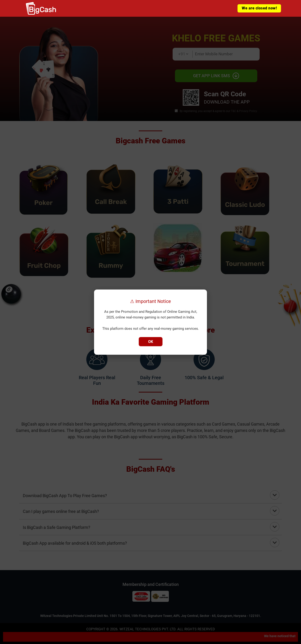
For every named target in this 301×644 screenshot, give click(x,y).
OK (151, 342)
